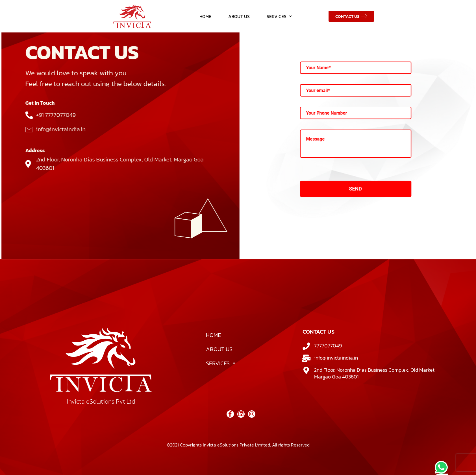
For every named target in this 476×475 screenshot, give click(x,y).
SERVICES (279, 16)
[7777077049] (306, 360)
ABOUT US (239, 16)
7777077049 (328, 359)
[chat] (441, 467)
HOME (205, 16)
